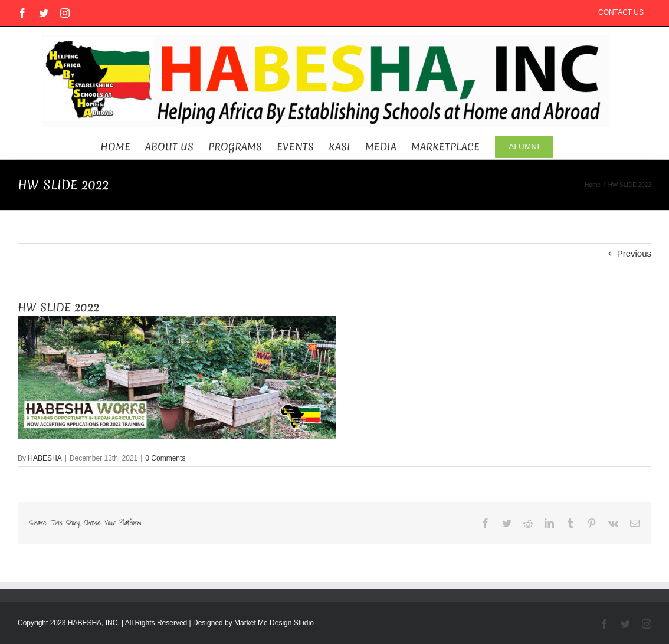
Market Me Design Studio (274, 623)
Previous (634, 253)
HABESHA (45, 458)
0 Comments (165, 458)
